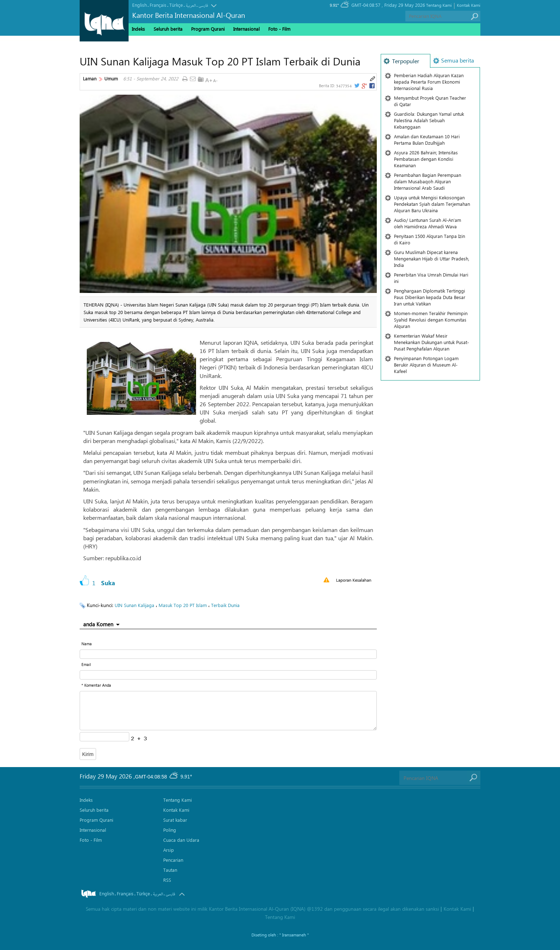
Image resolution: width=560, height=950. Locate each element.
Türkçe (176, 5)
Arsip (169, 850)
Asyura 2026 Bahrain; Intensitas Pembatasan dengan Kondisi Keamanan (426, 159)
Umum (111, 79)
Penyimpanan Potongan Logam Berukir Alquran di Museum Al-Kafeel (426, 365)
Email (86, 664)
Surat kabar (175, 820)
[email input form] (228, 675)
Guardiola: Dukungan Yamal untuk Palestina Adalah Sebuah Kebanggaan (429, 120)
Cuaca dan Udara (181, 840)
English (139, 5)
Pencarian (173, 860)
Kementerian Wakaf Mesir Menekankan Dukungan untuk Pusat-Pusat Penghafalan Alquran (431, 342)
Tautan (170, 870)
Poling (170, 830)
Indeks (138, 29)
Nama (87, 644)
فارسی (203, 6)
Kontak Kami (469, 5)
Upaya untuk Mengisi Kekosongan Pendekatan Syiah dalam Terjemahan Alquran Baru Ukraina (432, 204)
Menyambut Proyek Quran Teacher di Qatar (430, 101)
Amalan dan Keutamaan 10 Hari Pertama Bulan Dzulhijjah (427, 140)
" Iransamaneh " (294, 935)
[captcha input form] (104, 737)
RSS (167, 880)
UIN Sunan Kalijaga (134, 605)
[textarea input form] (228, 711)
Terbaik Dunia (225, 605)
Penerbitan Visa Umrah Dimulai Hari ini (431, 278)
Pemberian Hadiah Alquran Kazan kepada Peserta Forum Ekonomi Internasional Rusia (429, 82)
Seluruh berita (168, 29)
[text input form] (228, 654)
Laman (90, 79)
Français (158, 5)
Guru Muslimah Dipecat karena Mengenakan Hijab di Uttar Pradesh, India (432, 258)
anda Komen (98, 624)
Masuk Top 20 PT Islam (183, 605)
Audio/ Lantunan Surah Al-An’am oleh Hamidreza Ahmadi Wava (427, 223)
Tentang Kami (439, 5)
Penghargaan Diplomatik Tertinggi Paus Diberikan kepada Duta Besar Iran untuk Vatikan (430, 297)
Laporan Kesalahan (354, 580)
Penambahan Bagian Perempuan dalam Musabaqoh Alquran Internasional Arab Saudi (427, 181)
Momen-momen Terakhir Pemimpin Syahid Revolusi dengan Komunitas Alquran (431, 320)
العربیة (191, 6)
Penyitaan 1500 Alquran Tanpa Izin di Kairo (429, 239)
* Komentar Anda (96, 685)
